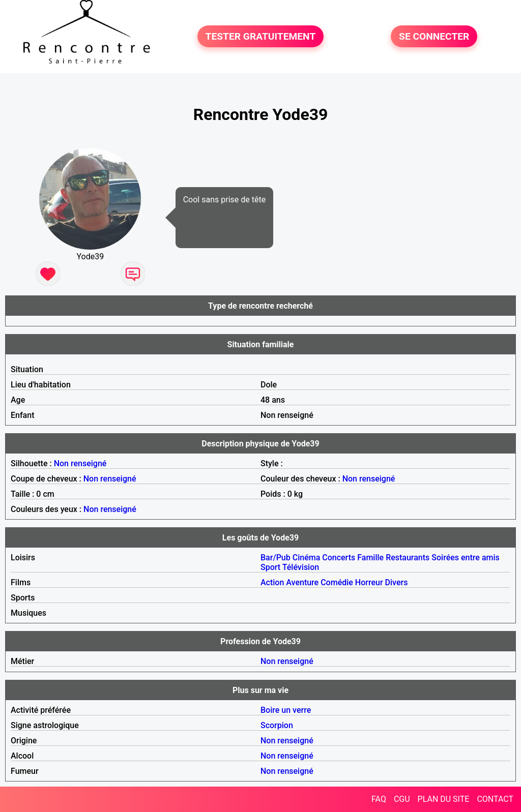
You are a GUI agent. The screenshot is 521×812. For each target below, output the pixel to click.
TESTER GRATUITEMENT (261, 36)
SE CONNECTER (434, 36)
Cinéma (307, 558)
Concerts (339, 558)
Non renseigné (80, 463)
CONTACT (495, 799)
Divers (397, 582)
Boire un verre (286, 710)
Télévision (301, 567)
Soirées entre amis (465, 558)
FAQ (379, 799)
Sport (270, 567)
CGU (402, 799)
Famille (370, 558)
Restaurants (408, 558)
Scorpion (277, 725)
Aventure (302, 582)
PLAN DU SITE (444, 799)
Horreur (369, 582)
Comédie (337, 582)
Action (272, 582)
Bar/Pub (276, 558)
